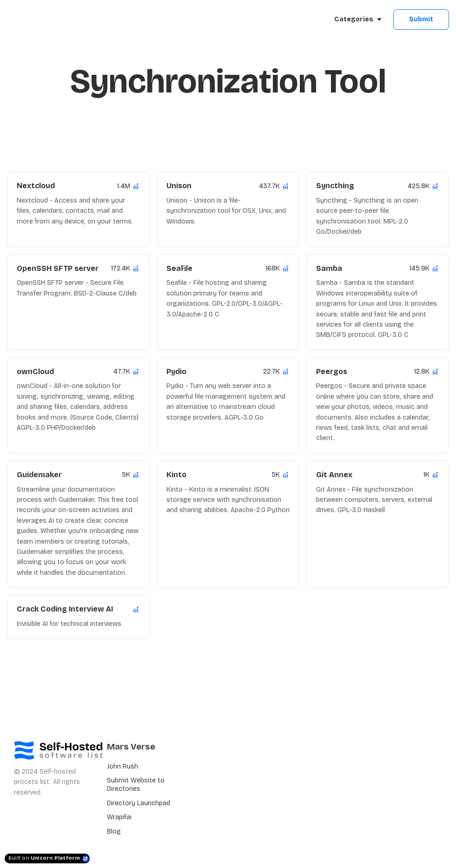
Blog (114, 832)
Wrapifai (119, 817)
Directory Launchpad (139, 803)
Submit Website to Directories (136, 785)
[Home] (50, 20)
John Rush (122, 766)
